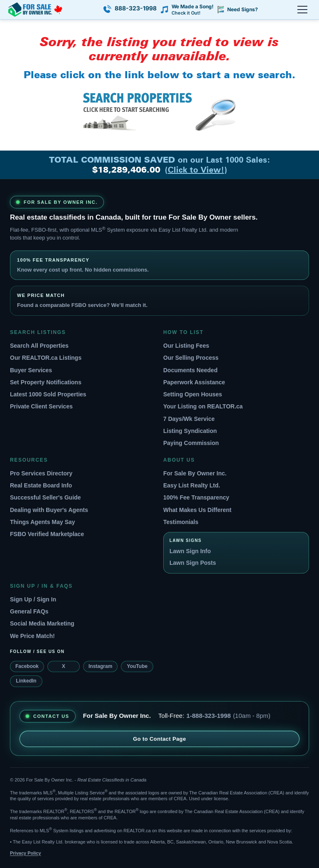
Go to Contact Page (159, 739)
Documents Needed (190, 370)
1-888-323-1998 (209, 716)
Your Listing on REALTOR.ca (203, 406)
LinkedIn (26, 681)
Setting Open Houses (193, 394)
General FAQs (29, 611)
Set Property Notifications (46, 382)
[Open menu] (302, 10)
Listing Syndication (190, 431)
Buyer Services (31, 370)
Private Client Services (41, 406)
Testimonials (181, 522)
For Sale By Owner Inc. (195, 473)
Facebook (27, 666)
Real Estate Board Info (41, 485)
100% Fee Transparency (196, 497)
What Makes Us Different (197, 510)
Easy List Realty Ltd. (192, 485)
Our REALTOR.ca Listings (46, 358)
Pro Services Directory (41, 473)
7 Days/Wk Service (189, 419)
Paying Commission (191, 443)
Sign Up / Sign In (33, 599)
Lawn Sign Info (190, 551)
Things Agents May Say (43, 522)
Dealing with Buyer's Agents (49, 510)
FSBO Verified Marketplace (47, 534)
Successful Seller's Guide (45, 497)
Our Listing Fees (186, 346)
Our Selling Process (191, 358)
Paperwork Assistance (194, 382)
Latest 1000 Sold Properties (48, 394)
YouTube (137, 666)
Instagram (100, 666)
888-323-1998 (136, 8)
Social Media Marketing (42, 623)
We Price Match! (32, 636)
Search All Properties (39, 346)
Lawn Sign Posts (193, 563)
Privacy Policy (26, 853)
